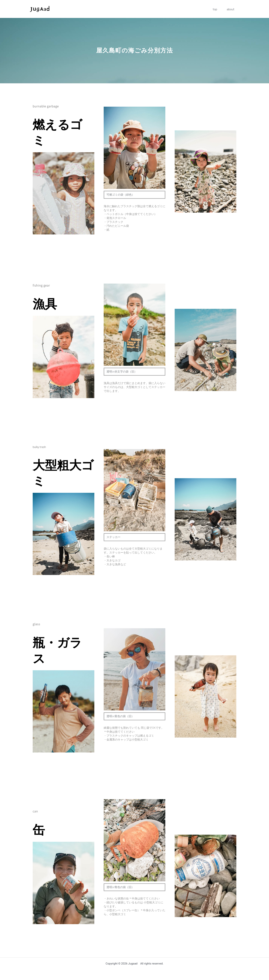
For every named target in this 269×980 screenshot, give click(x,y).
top (221, 9)
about (232, 9)
